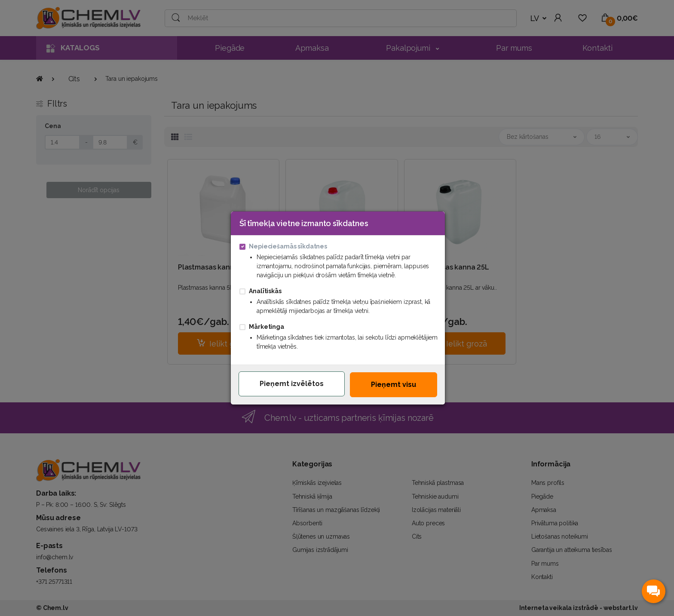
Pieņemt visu (394, 385)
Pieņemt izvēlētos (292, 384)
